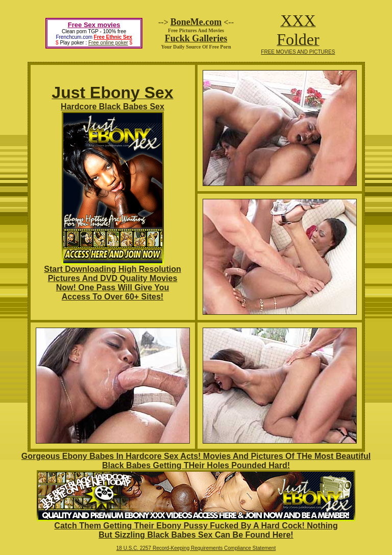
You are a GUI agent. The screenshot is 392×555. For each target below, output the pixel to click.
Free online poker (108, 43)
